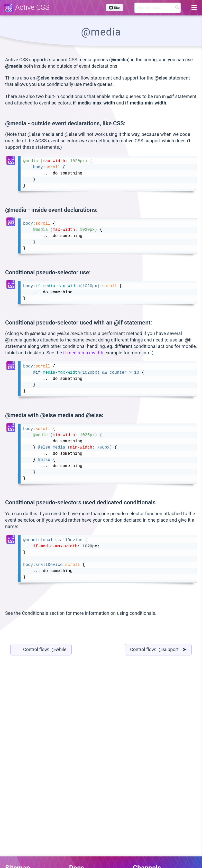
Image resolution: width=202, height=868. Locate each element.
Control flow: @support (158, 649)
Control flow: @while (45, 649)
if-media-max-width (83, 353)
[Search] (158, 8)
